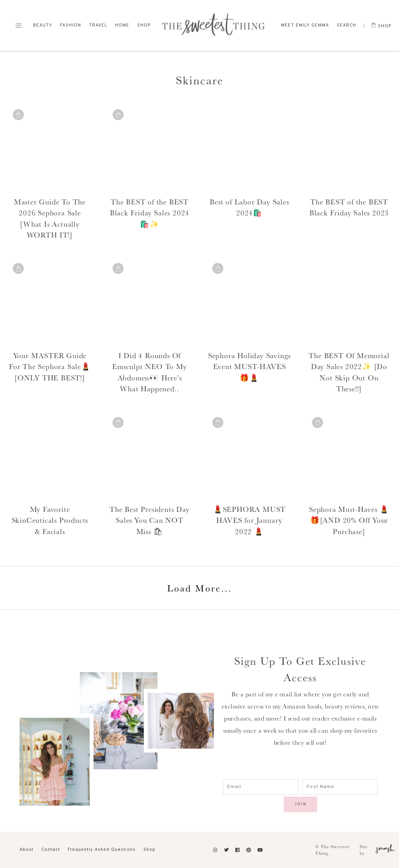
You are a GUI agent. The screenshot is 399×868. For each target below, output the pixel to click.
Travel (98, 25)
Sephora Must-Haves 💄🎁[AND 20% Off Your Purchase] (349, 520)
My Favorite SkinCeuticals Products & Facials (50, 520)
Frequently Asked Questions (102, 850)
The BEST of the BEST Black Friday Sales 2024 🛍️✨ (150, 213)
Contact (51, 850)
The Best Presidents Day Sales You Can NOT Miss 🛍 (149, 520)
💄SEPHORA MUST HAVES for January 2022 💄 (249, 520)
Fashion (71, 25)
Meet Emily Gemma (305, 25)
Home (122, 25)
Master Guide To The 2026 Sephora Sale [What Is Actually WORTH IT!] (50, 218)
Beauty (43, 25)
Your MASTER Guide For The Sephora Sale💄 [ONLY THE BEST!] (50, 367)
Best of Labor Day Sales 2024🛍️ (249, 207)
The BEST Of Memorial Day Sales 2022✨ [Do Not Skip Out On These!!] (349, 372)
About (26, 850)
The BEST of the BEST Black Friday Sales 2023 (349, 207)
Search (346, 25)
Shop (144, 25)
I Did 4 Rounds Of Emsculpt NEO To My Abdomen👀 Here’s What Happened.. (149, 372)
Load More (199, 588)
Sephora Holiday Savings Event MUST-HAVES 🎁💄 (249, 367)
